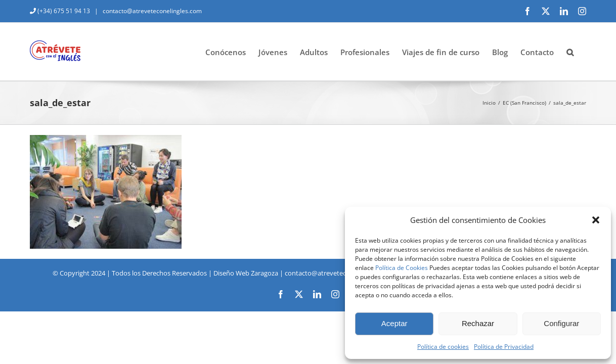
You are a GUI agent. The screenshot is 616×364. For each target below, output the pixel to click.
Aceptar (394, 323)
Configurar (561, 323)
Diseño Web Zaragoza (246, 273)
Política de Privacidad (504, 347)
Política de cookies (443, 347)
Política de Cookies (402, 268)
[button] (596, 220)
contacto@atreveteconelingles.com (151, 11)
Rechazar (478, 323)
